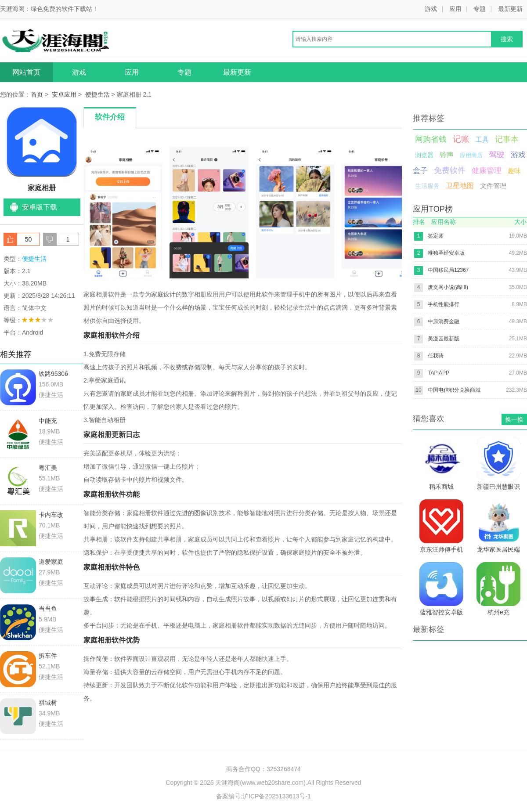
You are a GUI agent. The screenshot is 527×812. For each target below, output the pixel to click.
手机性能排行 (444, 304)
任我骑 (436, 356)
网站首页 (26, 72)
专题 (480, 9)
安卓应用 (64, 94)
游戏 (431, 9)
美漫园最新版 (444, 339)
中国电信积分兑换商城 (454, 390)
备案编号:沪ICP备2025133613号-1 (263, 796)
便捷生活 (97, 94)
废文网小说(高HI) (448, 287)
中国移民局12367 (448, 270)
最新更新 (510, 9)
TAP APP (439, 373)
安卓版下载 (40, 207)
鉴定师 (436, 236)
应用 (455, 9)
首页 (37, 94)
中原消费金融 (444, 321)
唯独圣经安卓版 (446, 253)
